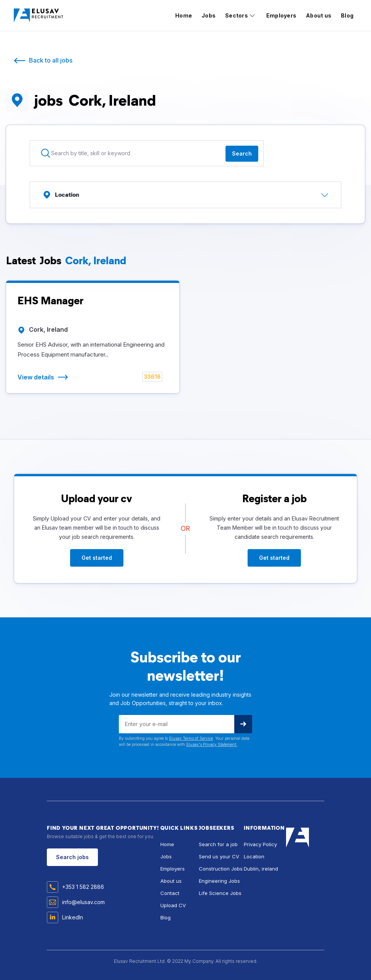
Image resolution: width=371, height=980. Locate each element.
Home (184, 15)
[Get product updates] (177, 724)
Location (254, 856)
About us (319, 15)
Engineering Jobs (219, 881)
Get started (97, 558)
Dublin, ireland (261, 869)
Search (242, 153)
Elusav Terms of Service (191, 738)
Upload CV (173, 905)
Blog (347, 15)
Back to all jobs (51, 60)
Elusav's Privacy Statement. (212, 744)
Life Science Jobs (220, 893)
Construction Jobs (221, 869)
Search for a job (218, 844)
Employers (281, 15)
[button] (240, 16)
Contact (170, 893)
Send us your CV (219, 856)
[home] (40, 15)
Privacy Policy (260, 844)
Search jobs (72, 857)
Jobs (209, 15)
